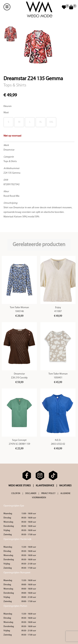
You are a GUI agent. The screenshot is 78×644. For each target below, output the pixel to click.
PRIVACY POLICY (48, 493)
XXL (51, 122)
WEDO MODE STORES (20, 486)
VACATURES (65, 486)
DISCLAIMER (31, 493)
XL (41, 122)
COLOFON (16, 493)
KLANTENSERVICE (45, 486)
